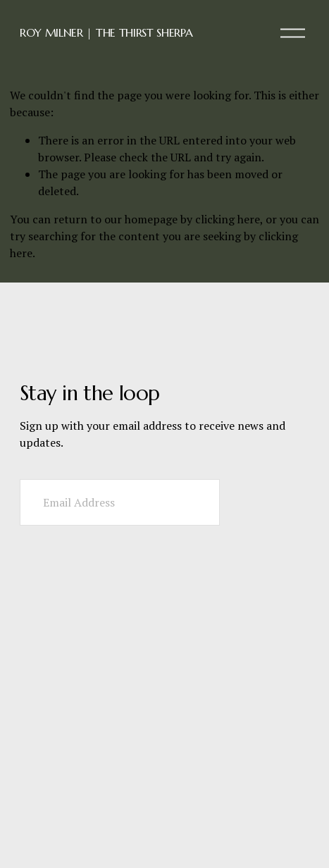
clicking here (228, 219)
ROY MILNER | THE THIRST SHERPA (106, 32)
